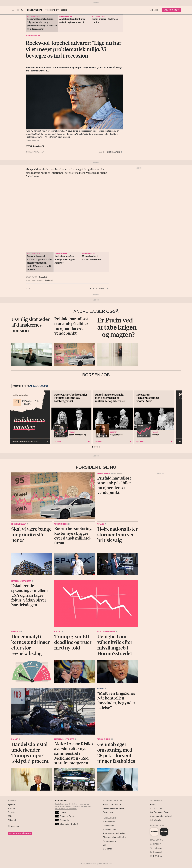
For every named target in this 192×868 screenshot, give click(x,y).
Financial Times (65, 816)
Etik (104, 845)
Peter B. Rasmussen (35, 146)
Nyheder (12, 804)
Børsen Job (108, 812)
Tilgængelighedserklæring (114, 837)
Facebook (156, 852)
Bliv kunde (107, 849)
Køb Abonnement (171, 10)
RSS (10, 816)
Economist (62, 820)
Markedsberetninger (21, 581)
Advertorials (156, 820)
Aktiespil (12, 820)
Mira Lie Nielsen (19, 524)
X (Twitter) (156, 856)
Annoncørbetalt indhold (161, 816)
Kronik (101, 689)
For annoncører (110, 841)
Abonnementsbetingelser (114, 833)
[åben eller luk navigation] (13, 10)
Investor (15, 632)
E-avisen (15, 826)
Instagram (156, 848)
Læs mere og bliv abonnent (66, 809)
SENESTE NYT (52, 10)
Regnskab (43, 277)
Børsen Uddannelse (112, 804)
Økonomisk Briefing (66, 824)
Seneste (11, 812)
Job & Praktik (156, 808)
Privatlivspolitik (110, 829)
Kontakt (154, 804)
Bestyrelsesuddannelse (113, 808)
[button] (18, 10)
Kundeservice (109, 822)
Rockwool (49, 280)
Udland (101, 524)
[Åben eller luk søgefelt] (22, 10)
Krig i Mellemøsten (106, 632)
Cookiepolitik (109, 826)
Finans (61, 812)
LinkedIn (156, 844)
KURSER (64, 10)
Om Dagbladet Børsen (160, 812)
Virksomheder (33, 35)
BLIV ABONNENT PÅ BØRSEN (20, 833)
